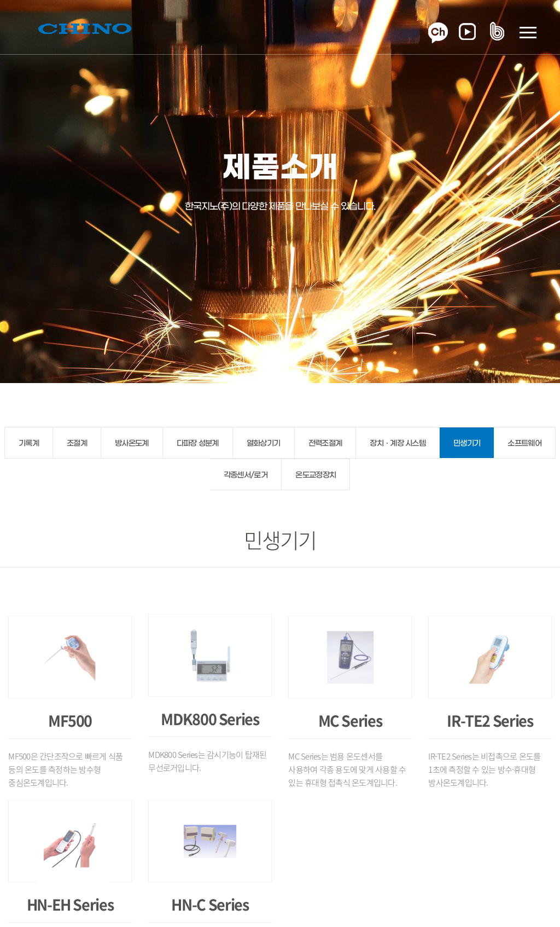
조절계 (77, 444)
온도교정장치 (316, 475)
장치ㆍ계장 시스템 (398, 444)
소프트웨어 (524, 444)
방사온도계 (132, 444)
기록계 (29, 444)
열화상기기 (264, 444)
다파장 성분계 (198, 444)
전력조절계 (325, 444)
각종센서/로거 (246, 475)
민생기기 (467, 444)
